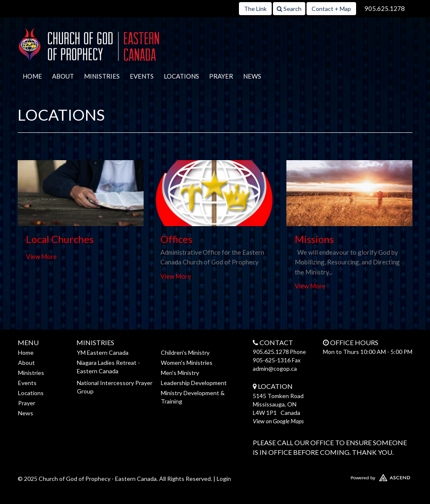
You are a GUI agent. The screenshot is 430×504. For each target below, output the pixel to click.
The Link (255, 9)
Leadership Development (194, 383)
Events (142, 76)
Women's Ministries (187, 363)
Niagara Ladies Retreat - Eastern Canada (108, 367)
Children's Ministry (185, 352)
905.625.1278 (385, 8)
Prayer (221, 76)
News (252, 76)
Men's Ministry (180, 373)
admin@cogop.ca (275, 368)
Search (289, 9)
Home (32, 76)
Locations (181, 76)
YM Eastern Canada (103, 352)
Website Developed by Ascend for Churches (366, 476)
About (63, 76)
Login (224, 479)
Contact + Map (331, 9)
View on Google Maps (278, 421)
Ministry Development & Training (193, 397)
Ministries (102, 76)
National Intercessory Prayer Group (115, 387)
